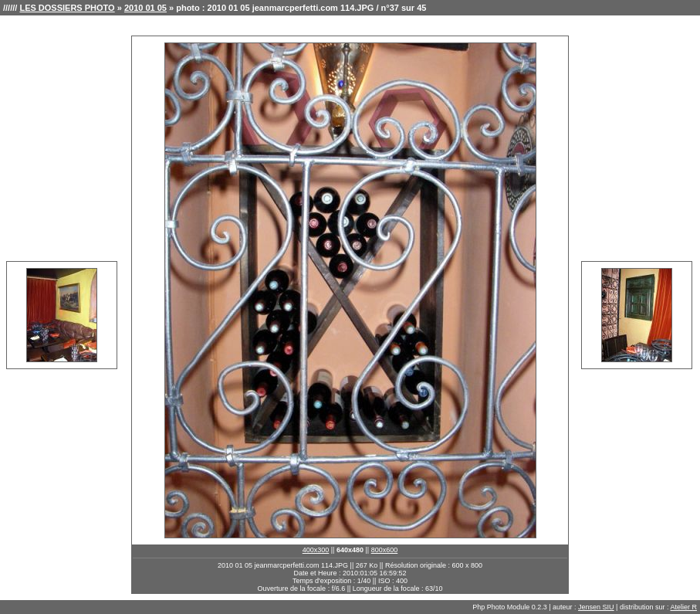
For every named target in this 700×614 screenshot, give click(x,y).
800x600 (385, 550)
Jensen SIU (596, 607)
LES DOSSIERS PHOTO (67, 8)
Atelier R (683, 607)
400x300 (316, 550)
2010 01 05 (145, 8)
